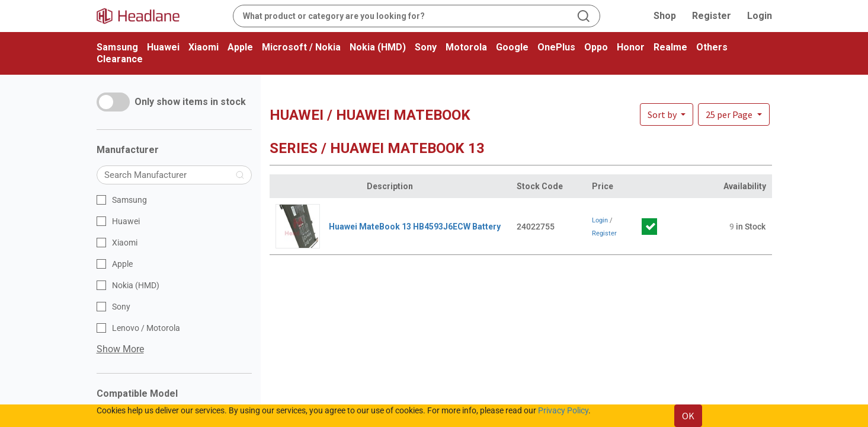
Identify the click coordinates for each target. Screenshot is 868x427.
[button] (734, 114)
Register (712, 16)
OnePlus (556, 47)
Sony (426, 47)
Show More (120, 349)
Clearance (120, 59)
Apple (240, 47)
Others (712, 47)
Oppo (596, 47)
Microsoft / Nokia (301, 47)
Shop (665, 16)
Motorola (466, 47)
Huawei (163, 47)
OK (688, 416)
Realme (670, 47)
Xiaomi (204, 47)
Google (512, 47)
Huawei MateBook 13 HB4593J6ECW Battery (415, 227)
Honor (631, 47)
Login (760, 16)
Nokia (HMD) (378, 47)
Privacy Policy (563, 410)
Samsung (117, 47)
